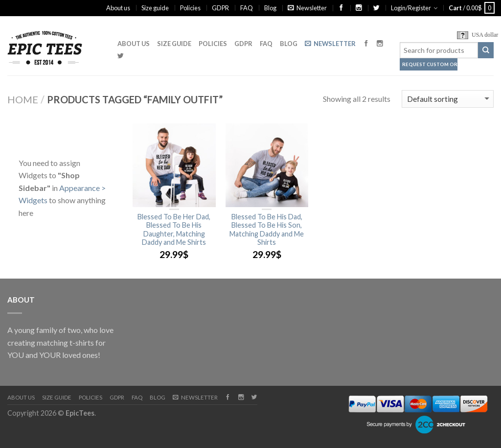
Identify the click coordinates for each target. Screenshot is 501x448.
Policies (190, 8)
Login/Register (411, 8)
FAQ (247, 8)
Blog (270, 8)
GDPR (220, 8)
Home (23, 99)
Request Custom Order (430, 64)
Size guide (155, 8)
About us (118, 8)
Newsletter (307, 8)
